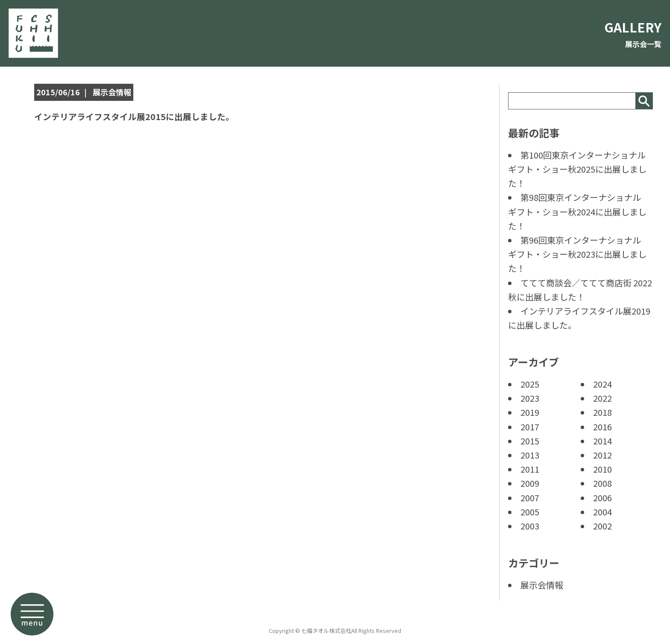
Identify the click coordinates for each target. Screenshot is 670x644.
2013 (530, 455)
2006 (602, 498)
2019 (530, 412)
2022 (602, 398)
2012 (602, 455)
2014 (602, 441)
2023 (530, 398)
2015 (530, 441)
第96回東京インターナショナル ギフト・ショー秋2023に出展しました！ (579, 254)
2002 (602, 526)
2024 (602, 384)
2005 (530, 512)
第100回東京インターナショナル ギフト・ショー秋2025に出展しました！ (581, 169)
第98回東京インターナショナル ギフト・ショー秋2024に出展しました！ (579, 211)
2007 (530, 498)
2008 (602, 483)
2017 (530, 427)
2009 (530, 483)
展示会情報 (542, 585)
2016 (602, 427)
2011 (530, 469)
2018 (602, 412)
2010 (602, 469)
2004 (602, 512)
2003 (530, 526)
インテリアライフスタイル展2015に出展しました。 (154, 116)
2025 (530, 384)
